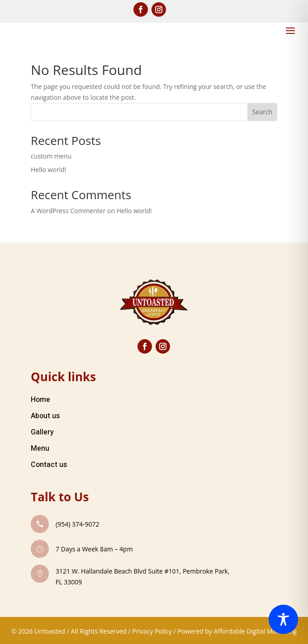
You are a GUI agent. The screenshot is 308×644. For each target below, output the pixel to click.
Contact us (49, 465)
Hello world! (48, 170)
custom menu (51, 156)
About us (45, 416)
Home (40, 400)
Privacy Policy (152, 631)
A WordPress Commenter (68, 211)
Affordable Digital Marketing (255, 631)
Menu (40, 448)
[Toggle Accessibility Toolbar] (283, 619)
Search (262, 112)
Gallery (42, 432)
